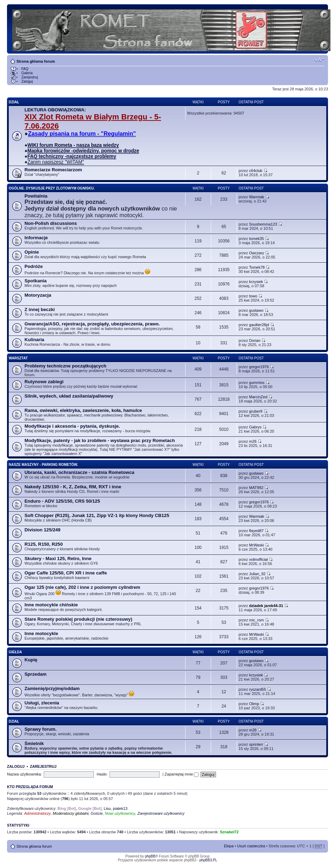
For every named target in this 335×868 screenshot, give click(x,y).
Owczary (257, 253)
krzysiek (256, 282)
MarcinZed (258, 397)
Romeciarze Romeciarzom (53, 170)
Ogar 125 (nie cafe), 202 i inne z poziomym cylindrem (82, 587)
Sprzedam (36, 674)
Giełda (15, 652)
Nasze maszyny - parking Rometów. (43, 465)
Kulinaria (34, 340)
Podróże (34, 266)
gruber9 (256, 411)
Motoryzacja (38, 295)
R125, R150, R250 (44, 544)
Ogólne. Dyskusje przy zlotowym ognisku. (52, 188)
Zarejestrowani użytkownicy (161, 813)
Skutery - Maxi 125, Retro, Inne (58, 559)
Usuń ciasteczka (251, 846)
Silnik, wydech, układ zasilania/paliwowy (69, 396)
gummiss (257, 383)
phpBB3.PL (208, 860)
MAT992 (256, 488)
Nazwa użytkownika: (25, 774)
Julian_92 (257, 574)
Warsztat (18, 358)
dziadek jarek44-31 (266, 606)
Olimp (254, 704)
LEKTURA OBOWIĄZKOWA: (55, 110)
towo (253, 296)
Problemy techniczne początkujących (65, 366)
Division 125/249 (43, 530)
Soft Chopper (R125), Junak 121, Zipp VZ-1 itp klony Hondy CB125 (97, 515)
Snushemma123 (263, 224)
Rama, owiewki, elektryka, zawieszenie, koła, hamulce (83, 410)
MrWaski (257, 545)
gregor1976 (259, 367)
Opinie (32, 252)
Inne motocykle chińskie (51, 605)
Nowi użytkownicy (120, 813)
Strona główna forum (36, 61)
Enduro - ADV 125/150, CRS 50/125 (62, 501)
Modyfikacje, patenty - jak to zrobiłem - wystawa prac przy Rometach (100, 440)
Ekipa (229, 846)
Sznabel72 (229, 832)
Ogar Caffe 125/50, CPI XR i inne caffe (66, 573)
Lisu (107, 808)
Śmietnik (34, 743)
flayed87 (257, 531)
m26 (253, 441)
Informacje (36, 238)
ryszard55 (258, 689)
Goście (97, 813)
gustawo (256, 310)
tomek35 (257, 239)
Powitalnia (36, 196)
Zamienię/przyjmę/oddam (52, 688)
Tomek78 (257, 267)
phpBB (150, 856)
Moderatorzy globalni (71, 813)
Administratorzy (37, 813)
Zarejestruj (30, 77)
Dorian (255, 340)
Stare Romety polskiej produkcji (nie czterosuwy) (78, 619)
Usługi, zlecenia (42, 703)
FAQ (25, 69)
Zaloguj (27, 81)
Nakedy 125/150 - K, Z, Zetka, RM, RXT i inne (73, 487)
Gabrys (255, 427)
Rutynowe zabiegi (44, 382)
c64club (256, 171)
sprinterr (256, 744)
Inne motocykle (41, 633)
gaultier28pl (259, 325)
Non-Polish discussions (51, 223)
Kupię (31, 660)
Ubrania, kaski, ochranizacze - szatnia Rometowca (79, 472)
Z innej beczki (40, 309)
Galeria (27, 73)
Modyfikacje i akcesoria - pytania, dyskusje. (72, 426)
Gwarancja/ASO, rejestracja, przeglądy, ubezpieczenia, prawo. (92, 324)
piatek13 (120, 808)
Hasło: (102, 774)
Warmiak (257, 197)
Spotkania (36, 281)
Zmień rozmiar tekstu (319, 60)
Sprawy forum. (41, 729)
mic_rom (257, 620)
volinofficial (259, 559)
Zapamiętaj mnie (182, 774)
